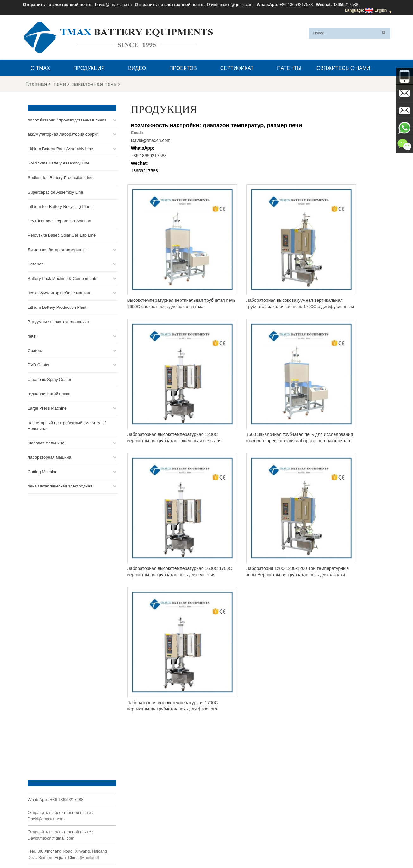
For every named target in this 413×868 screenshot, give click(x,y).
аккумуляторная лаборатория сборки (63, 134)
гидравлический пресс (49, 393)
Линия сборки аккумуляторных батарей (234, 787)
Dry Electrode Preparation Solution (59, 220)
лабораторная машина (50, 457)
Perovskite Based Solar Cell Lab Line (62, 235)
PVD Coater (39, 364)
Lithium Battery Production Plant (57, 307)
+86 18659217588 (296, 5)
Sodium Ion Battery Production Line (60, 177)
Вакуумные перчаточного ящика (58, 321)
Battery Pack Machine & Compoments (63, 278)
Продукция (89, 68)
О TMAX (40, 68)
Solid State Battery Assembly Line (59, 162)
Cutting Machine (43, 471)
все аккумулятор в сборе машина (60, 292)
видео (137, 68)
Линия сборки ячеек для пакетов (228, 818)
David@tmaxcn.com (113, 5)
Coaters (35, 350)
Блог (318, 848)
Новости (144, 848)
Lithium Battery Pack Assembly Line (61, 148)
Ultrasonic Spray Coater (50, 379)
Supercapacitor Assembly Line (56, 192)
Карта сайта (171, 848)
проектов (183, 68)
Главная (38, 84)
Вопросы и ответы (246, 848)
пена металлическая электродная (60, 485)
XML (194, 848)
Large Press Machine (47, 408)
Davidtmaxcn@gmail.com (230, 5)
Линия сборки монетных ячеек (226, 795)
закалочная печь (96, 84)
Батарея (36, 263)
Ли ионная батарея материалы (57, 249)
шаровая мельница (46, 442)
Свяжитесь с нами (343, 68)
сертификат (237, 68)
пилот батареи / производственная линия (67, 119)
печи (62, 84)
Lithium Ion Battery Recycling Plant (60, 206)
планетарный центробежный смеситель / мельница (67, 425)
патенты (289, 68)
